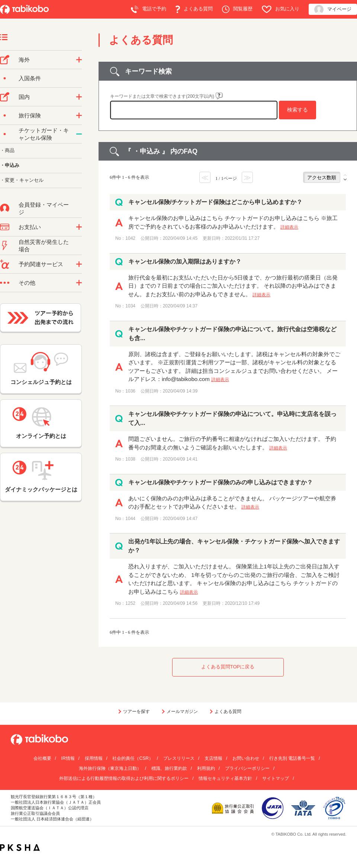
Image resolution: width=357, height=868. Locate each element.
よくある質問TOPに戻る (228, 667)
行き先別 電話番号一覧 (292, 758)
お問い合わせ (246, 758)
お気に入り (281, 9)
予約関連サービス (41, 264)
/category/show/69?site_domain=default (79, 134)
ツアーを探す (136, 711)
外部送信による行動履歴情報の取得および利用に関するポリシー (124, 778)
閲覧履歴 (237, 9)
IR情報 (68, 758)
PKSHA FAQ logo (20, 848)
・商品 (7, 150)
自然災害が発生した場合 (44, 246)
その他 (27, 283)
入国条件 (30, 78)
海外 (24, 60)
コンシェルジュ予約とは (41, 369)
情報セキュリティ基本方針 (225, 778)
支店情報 (213, 758)
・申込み (10, 165)
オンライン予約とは (41, 423)
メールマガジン (182, 711)
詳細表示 (289, 227)
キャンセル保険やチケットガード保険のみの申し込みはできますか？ (221, 482)
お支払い (30, 227)
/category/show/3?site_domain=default (79, 283)
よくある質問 (194, 9)
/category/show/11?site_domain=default (79, 264)
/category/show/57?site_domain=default (79, 97)
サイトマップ (276, 778)
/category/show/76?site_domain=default (79, 60)
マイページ (333, 9)
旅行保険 (30, 115)
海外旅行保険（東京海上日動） (110, 768)
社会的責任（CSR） (133, 758)
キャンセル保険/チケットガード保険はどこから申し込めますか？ (215, 202)
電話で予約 (149, 9)
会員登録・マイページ (44, 208)
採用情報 (94, 758)
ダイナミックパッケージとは (41, 477)
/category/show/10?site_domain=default (79, 116)
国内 (24, 97)
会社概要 (42, 758)
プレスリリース (179, 758)
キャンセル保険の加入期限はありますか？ (185, 262)
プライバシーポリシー (247, 768)
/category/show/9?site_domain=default (79, 227)
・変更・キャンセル (22, 180)
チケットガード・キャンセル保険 (44, 134)
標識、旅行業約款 (169, 768)
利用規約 (206, 768)
